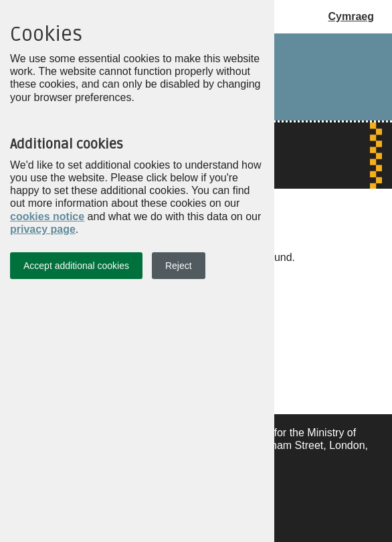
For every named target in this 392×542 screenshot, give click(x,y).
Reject (179, 266)
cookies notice (47, 216)
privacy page (43, 229)
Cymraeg (351, 16)
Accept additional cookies (76, 266)
